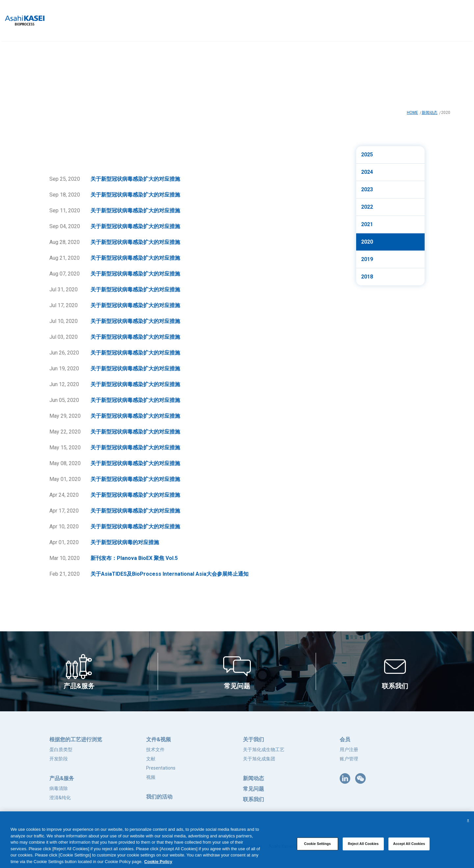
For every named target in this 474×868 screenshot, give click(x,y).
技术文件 (155, 750)
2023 (367, 189)
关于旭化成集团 (259, 759)
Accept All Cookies (409, 848)
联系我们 (253, 799)
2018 (367, 277)
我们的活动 (159, 797)
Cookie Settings (317, 848)
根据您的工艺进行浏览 (76, 739)
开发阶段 (59, 759)
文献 (151, 759)
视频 (151, 777)
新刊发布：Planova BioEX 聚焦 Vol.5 (134, 558)
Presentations (161, 768)
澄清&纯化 (60, 798)
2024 (367, 172)
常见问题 (253, 789)
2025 (367, 155)
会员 (345, 739)
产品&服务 (62, 778)
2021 (367, 224)
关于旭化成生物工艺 (264, 750)
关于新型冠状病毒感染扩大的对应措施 (135, 179)
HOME (412, 113)
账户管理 (349, 759)
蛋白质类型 (61, 750)
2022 (367, 207)
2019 (367, 259)
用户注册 (349, 750)
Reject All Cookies (363, 848)
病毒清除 (59, 788)
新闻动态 (430, 113)
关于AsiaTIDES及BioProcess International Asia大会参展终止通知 (170, 574)
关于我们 (253, 739)
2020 (367, 242)
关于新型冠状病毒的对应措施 (125, 542)
